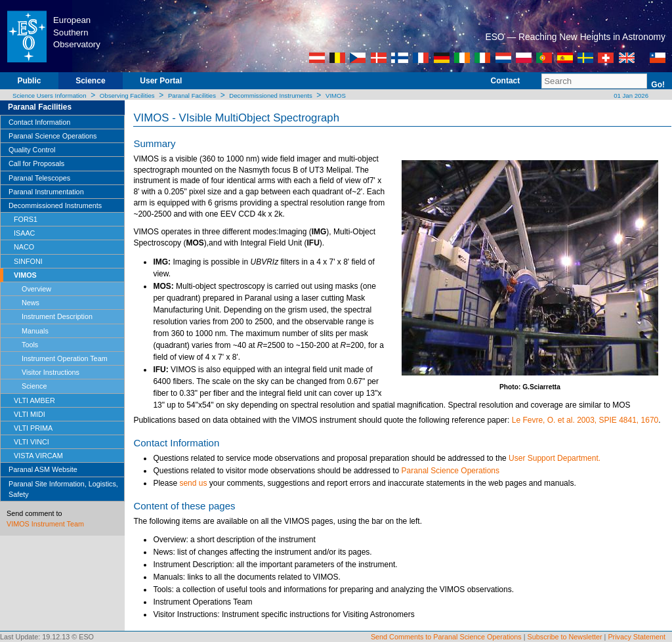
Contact (506, 81)
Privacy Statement (637, 637)
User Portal (161, 81)
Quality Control (32, 150)
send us (193, 483)
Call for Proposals (36, 163)
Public (29, 81)
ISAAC (24, 233)
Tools (30, 345)
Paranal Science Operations (52, 136)
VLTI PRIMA (33, 428)
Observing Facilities (127, 96)
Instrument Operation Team (65, 358)
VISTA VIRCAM (38, 456)
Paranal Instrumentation (46, 192)
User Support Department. (555, 458)
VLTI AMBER (34, 400)
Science (90, 81)
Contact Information (39, 122)
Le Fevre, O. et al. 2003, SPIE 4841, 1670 (585, 420)
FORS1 (26, 219)
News (31, 303)
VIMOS (336, 96)
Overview (36, 289)
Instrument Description (57, 316)
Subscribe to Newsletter (565, 637)
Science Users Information (50, 96)
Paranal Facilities (192, 96)
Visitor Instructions (51, 372)
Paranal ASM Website (43, 469)
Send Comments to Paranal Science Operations (446, 637)
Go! (658, 85)
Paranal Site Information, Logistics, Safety (63, 489)
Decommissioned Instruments (270, 96)
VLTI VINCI (31, 442)
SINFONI (28, 261)
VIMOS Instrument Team (45, 524)
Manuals (35, 331)
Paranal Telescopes (39, 178)
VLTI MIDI (30, 414)
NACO (24, 247)
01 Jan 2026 (630, 96)
